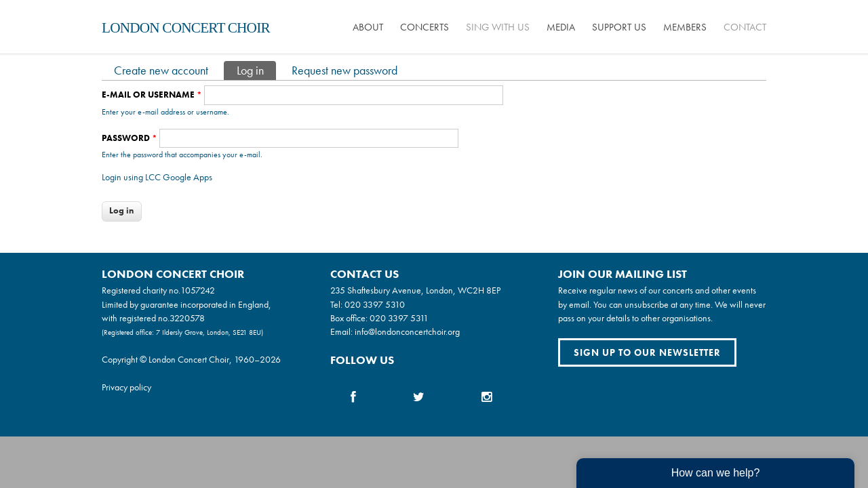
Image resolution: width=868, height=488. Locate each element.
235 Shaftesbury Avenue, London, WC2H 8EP (415, 290)
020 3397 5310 (375, 304)
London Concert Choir (186, 28)
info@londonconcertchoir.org (407, 331)
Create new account (161, 70)
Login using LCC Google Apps (157, 177)
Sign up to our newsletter (647, 352)
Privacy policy (126, 387)
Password (130, 138)
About (368, 27)
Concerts (425, 27)
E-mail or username (152, 95)
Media (561, 27)
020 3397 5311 (399, 318)
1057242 (198, 290)
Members (685, 27)
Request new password (344, 70)
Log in (256, 69)
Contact (745, 27)
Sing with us (498, 27)
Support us (619, 27)
